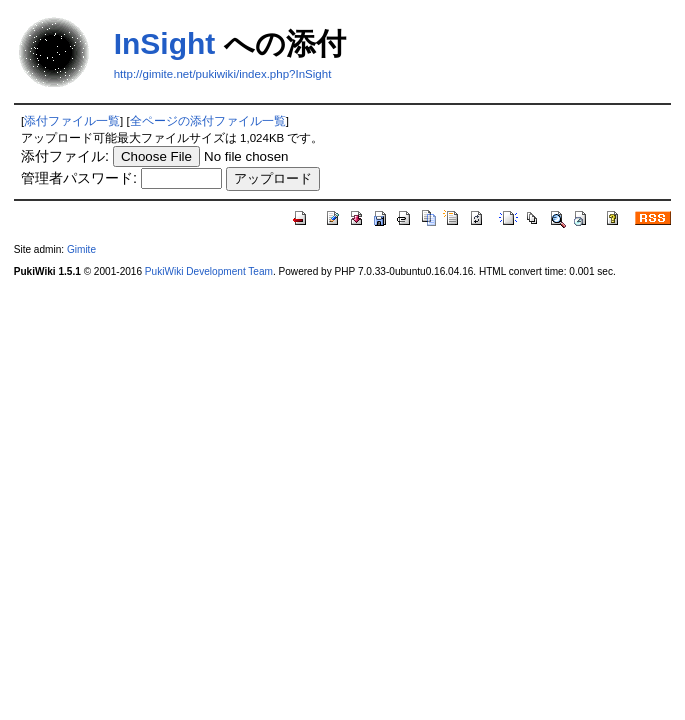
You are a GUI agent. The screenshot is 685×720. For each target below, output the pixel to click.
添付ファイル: (65, 156)
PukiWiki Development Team (209, 271)
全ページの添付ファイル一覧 (208, 121)
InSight (165, 43)
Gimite (81, 249)
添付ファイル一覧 (72, 121)
